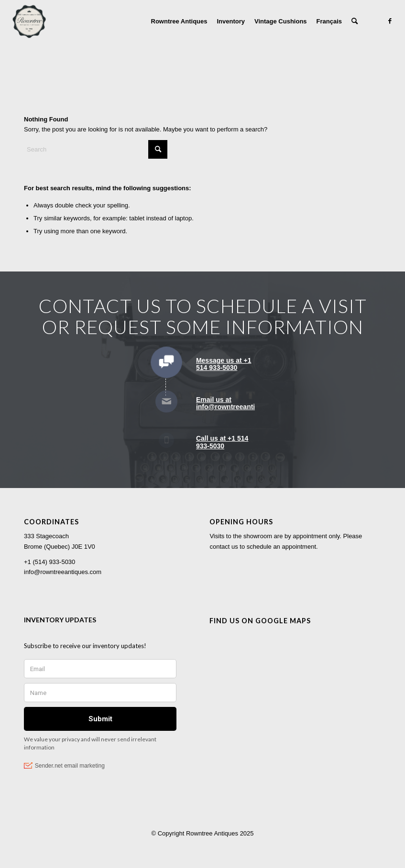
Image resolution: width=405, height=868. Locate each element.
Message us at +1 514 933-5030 (224, 364)
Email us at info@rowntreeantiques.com (241, 403)
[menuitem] (179, 22)
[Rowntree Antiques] (29, 22)
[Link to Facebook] (390, 21)
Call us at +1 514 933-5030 (222, 442)
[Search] (355, 22)
